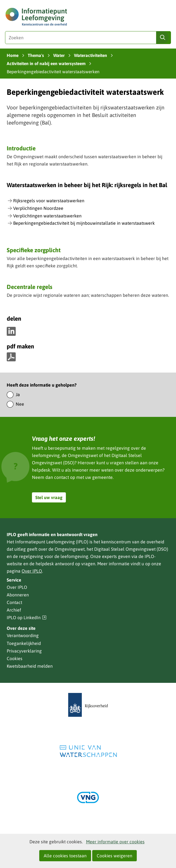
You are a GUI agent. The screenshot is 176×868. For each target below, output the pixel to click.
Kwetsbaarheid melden (30, 666)
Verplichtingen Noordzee (38, 208)
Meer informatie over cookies (115, 842)
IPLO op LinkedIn (27, 618)
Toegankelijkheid (24, 643)
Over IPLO (32, 571)
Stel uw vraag (49, 497)
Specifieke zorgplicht (34, 250)
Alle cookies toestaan (65, 856)
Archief (14, 610)
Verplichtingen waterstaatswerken (47, 216)
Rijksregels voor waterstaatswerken (49, 201)
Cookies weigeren (114, 856)
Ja (18, 394)
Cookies (15, 658)
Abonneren (18, 595)
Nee (20, 404)
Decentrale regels (30, 287)
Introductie (21, 148)
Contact (14, 602)
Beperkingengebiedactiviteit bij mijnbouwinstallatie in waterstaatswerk (84, 223)
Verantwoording (23, 635)
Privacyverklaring (24, 651)
